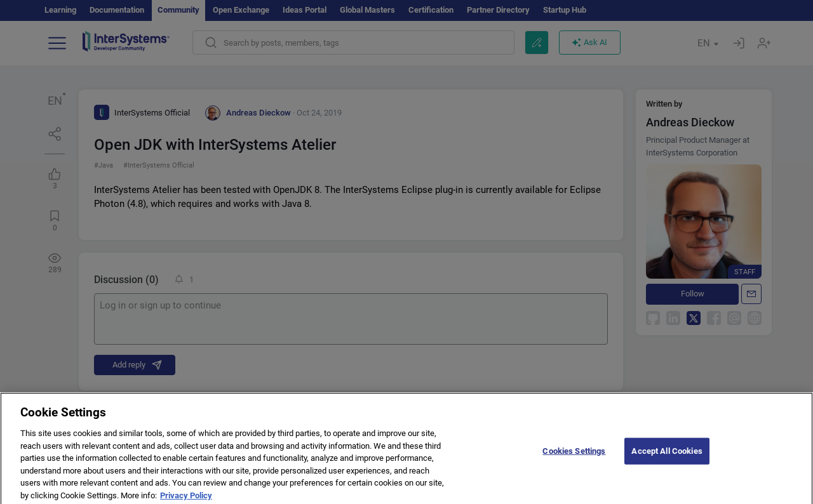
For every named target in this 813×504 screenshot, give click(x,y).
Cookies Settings (574, 456)
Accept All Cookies (667, 456)
